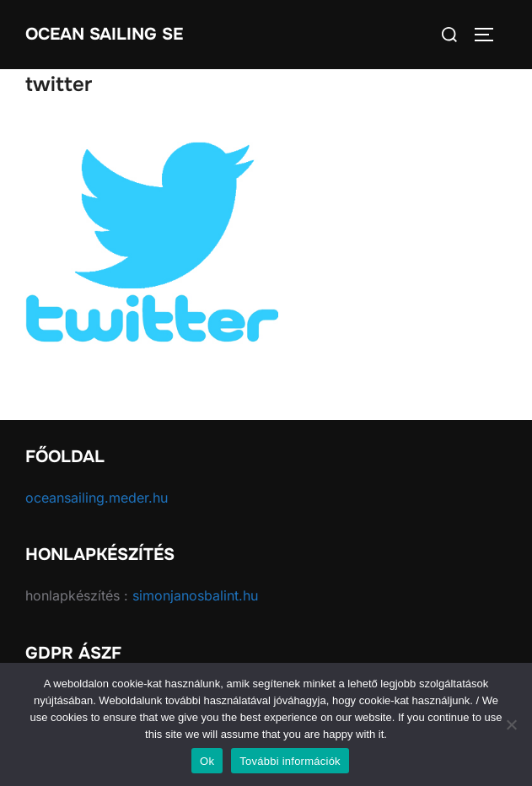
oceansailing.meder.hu (97, 498)
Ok (207, 761)
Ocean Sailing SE (104, 34)
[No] (511, 724)
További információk (290, 761)
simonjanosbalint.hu (195, 595)
